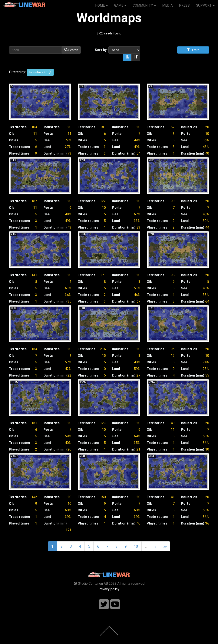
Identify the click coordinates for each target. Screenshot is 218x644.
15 (104, 356)
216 (103, 349)
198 (172, 275)
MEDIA (167, 5)
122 (103, 201)
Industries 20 (40, 72)
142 (34, 497)
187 (34, 201)
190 (172, 201)
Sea (47, 140)
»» (165, 546)
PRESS (184, 5)
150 (103, 497)
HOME (101, 5)
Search (71, 50)
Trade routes (19, 147)
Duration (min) (55, 153)
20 (69, 127)
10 (207, 134)
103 (34, 127)
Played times (19, 153)
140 (172, 423)
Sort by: (101, 50)
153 (34, 349)
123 (103, 423)
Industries (52, 127)
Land (47, 147)
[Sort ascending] (127, 57)
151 (34, 423)
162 (172, 127)
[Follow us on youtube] (115, 604)
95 (173, 349)
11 (35, 134)
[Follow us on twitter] (104, 604)
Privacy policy (109, 589)
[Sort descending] (136, 57)
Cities (14, 140)
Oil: (11, 134)
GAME (120, 5)
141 (172, 497)
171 (103, 275)
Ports (48, 134)
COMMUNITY (144, 5)
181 (103, 127)
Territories (18, 127)
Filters (193, 50)
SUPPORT (205, 5)
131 (34, 275)
